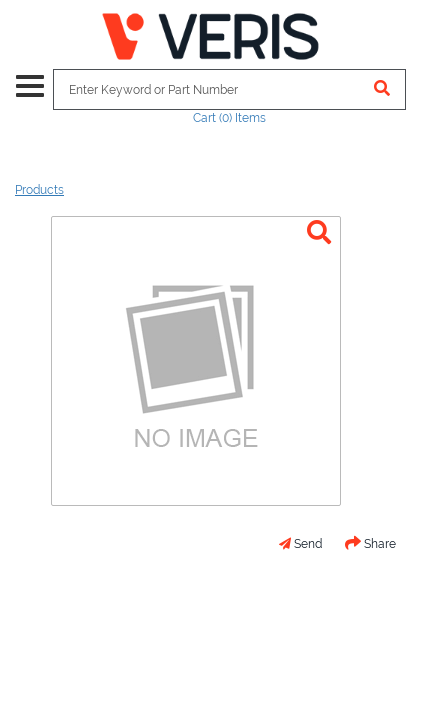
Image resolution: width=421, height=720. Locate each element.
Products (39, 190)
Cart (229, 118)
